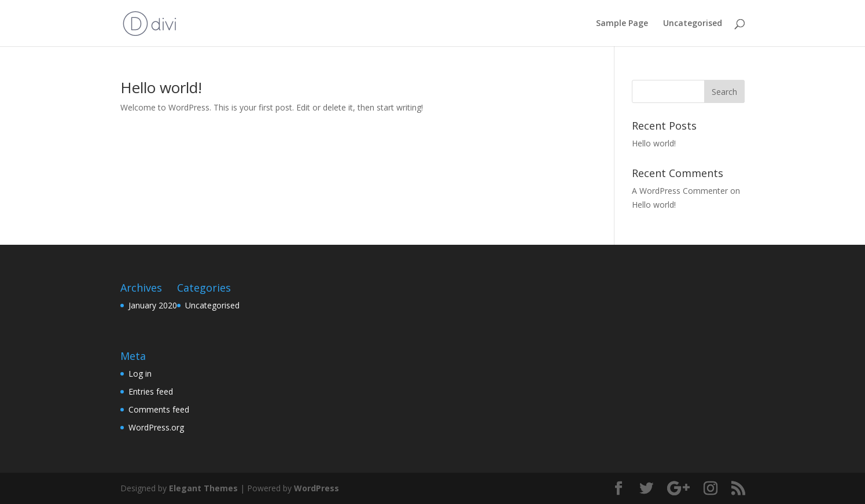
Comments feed (159, 409)
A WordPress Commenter (680, 191)
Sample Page (622, 24)
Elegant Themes (203, 488)
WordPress (316, 488)
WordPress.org (156, 427)
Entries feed (151, 391)
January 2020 (153, 305)
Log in (140, 374)
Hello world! (161, 87)
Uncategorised (693, 24)
